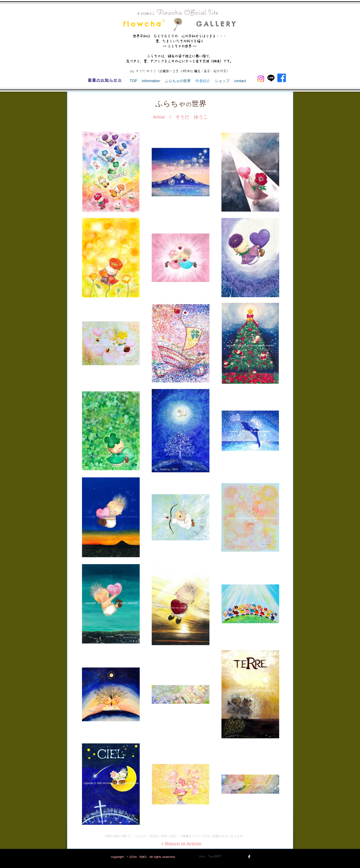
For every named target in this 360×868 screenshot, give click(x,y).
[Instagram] (261, 79)
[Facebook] (282, 78)
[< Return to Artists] (180, 844)
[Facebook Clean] (249, 857)
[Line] (271, 78)
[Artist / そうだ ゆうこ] (180, 117)
